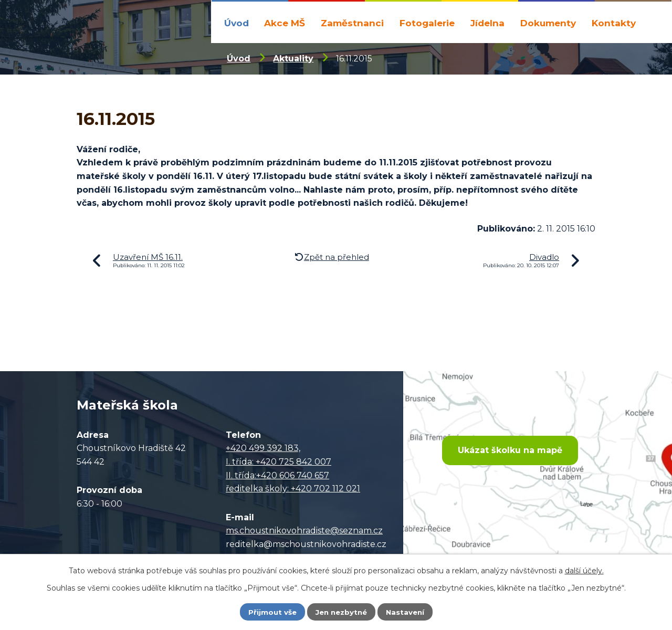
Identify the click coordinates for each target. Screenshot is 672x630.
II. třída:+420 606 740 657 (277, 475)
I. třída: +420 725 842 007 (279, 462)
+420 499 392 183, (263, 448)
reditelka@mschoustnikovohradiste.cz (306, 544)
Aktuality (293, 59)
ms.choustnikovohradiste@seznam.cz (304, 531)
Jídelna (487, 23)
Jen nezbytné (341, 612)
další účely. (584, 570)
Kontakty (614, 23)
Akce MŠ (285, 23)
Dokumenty (548, 23)
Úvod (237, 23)
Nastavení (407, 612)
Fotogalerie (427, 23)
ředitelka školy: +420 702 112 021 (293, 489)
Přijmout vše (270, 612)
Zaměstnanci (352, 23)
